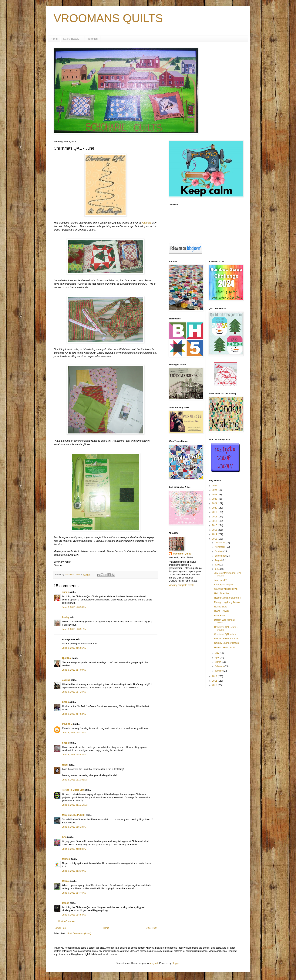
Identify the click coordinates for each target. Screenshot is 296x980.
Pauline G (67, 724)
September (220, 556)
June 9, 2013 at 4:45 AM (74, 893)
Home (54, 39)
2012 (215, 676)
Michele (66, 859)
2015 (215, 530)
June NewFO (221, 580)
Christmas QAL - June (225, 634)
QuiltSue (67, 658)
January (219, 671)
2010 (215, 685)
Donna (66, 903)
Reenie (66, 881)
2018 (215, 517)
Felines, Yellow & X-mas (226, 639)
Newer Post (60, 928)
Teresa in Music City (73, 790)
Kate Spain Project (223, 585)
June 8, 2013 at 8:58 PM (74, 849)
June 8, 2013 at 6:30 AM (74, 607)
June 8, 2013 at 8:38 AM (74, 733)
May (217, 653)
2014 (215, 534)
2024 (215, 490)
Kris (64, 837)
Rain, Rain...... (221, 616)
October (219, 551)
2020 (215, 508)
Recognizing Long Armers (227, 602)
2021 (215, 503)
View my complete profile (181, 585)
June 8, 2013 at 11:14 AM (75, 805)
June (217, 569)
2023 (215, 495)
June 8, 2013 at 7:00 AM (74, 670)
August (219, 560)
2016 (215, 525)
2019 (215, 512)
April (217, 658)
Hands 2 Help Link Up (225, 648)
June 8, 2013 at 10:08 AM (75, 780)
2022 (215, 499)
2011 (215, 681)
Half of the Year (222, 593)
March (218, 662)
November (220, 547)
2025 (215, 486)
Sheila (65, 702)
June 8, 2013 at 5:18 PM (74, 827)
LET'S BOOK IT (72, 39)
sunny (65, 592)
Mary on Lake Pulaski (74, 815)
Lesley (66, 617)
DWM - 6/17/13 (222, 611)
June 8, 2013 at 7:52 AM (74, 714)
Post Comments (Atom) (79, 933)
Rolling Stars (220, 607)
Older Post (151, 928)
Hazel (65, 765)
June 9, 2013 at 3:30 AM (74, 871)
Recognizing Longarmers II (228, 598)
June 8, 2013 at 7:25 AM (74, 692)
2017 (215, 521)
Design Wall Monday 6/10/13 (224, 621)
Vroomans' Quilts (182, 554)
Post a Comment (67, 921)
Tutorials (93, 39)
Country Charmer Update (227, 643)
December (220, 543)
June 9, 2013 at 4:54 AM (74, 915)
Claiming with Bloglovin (226, 589)
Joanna (66, 680)
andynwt (154, 963)
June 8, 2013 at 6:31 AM (74, 629)
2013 (215, 539)
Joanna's (146, 223)
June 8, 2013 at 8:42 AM (74, 755)
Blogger (176, 963)
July (217, 565)
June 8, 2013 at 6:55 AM (74, 648)
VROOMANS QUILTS (108, 18)
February (219, 666)
